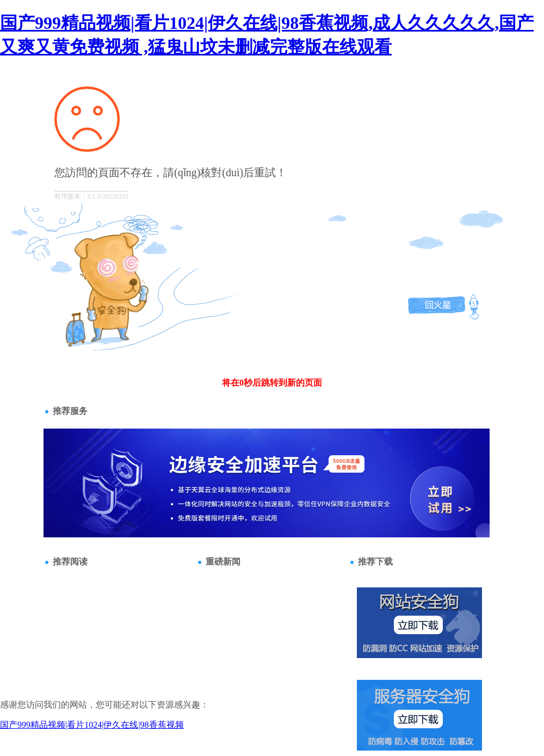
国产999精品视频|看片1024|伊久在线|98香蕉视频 (92, 725)
